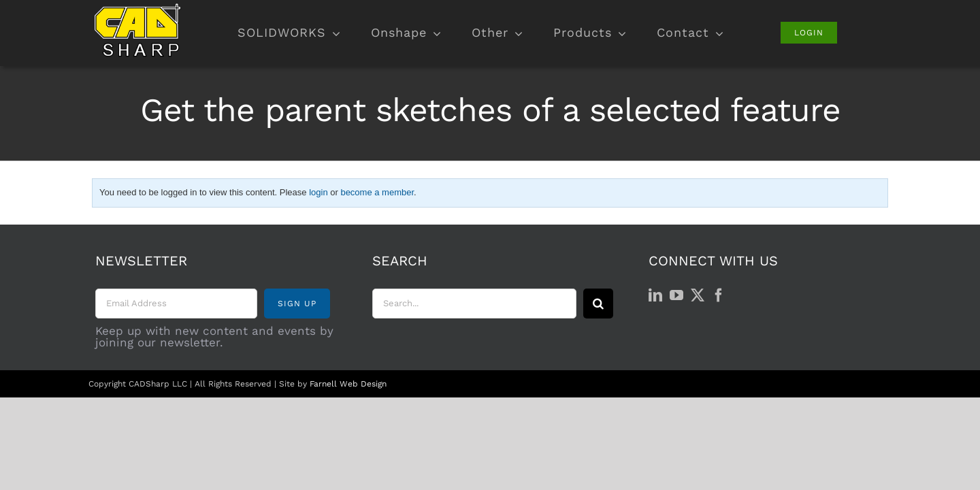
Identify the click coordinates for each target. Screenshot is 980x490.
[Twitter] (698, 295)
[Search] (598, 304)
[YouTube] (676, 295)
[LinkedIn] (655, 295)
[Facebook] (719, 295)
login (318, 192)
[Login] (809, 33)
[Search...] (474, 304)
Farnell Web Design (348, 384)
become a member (377, 192)
